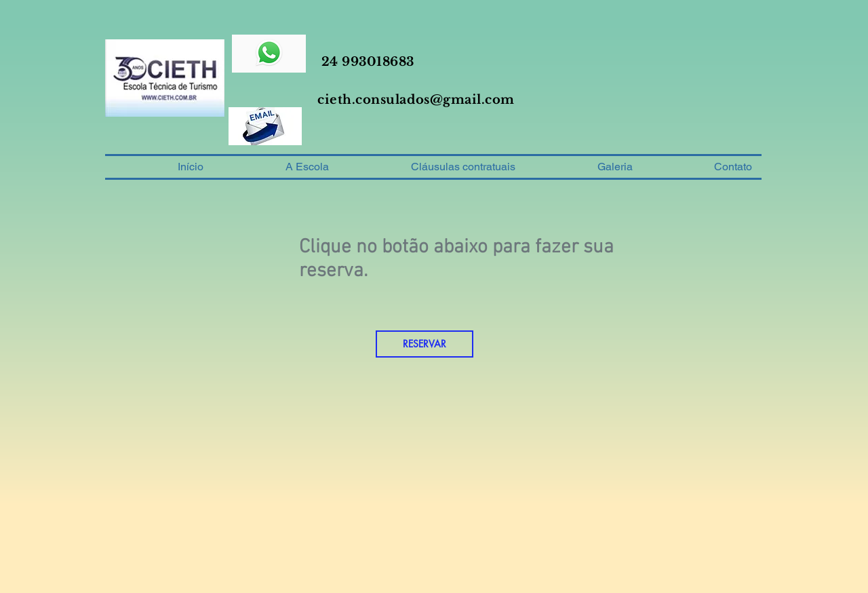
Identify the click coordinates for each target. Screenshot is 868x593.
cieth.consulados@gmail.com (416, 100)
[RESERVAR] (425, 344)
